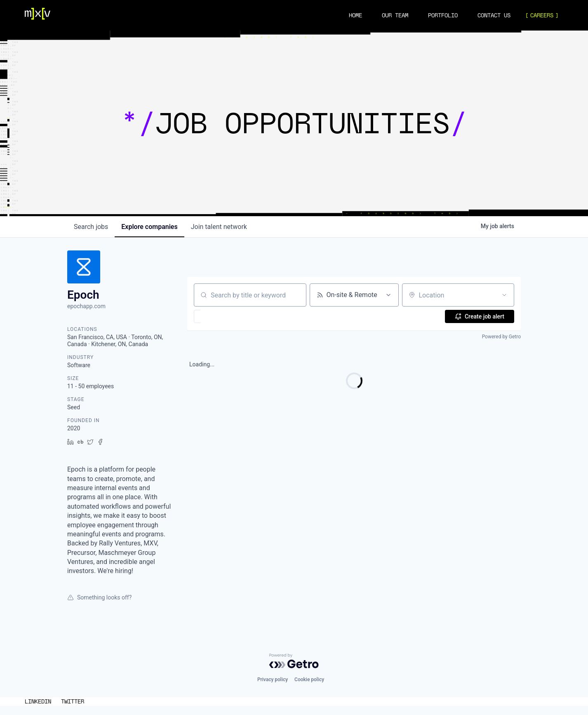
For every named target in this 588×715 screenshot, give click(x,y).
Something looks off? (99, 597)
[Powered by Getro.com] (294, 661)
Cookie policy (309, 680)
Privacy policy (273, 680)
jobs (91, 227)
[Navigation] (38, 15)
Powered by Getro (501, 337)
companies (149, 227)
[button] (221, 316)
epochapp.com (86, 306)
